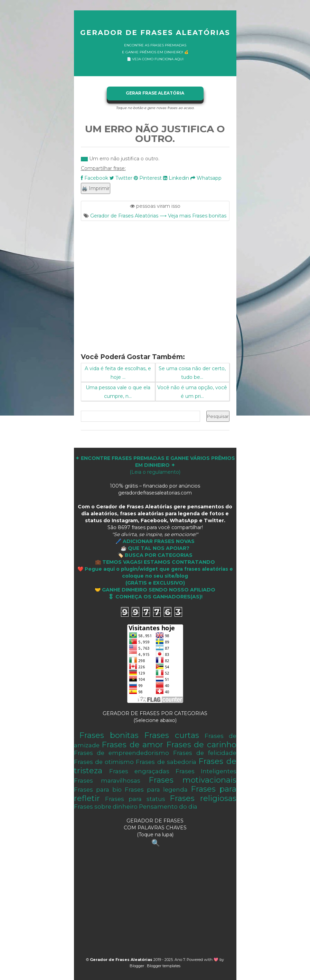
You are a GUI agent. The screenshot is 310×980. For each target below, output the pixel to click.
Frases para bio (98, 790)
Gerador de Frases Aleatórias (155, 33)
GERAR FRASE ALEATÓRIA (155, 93)
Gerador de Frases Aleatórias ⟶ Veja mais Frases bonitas (158, 216)
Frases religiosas (203, 798)
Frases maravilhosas (107, 781)
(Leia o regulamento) (155, 465)
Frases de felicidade (205, 753)
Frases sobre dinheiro (106, 807)
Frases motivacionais (192, 780)
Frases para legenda (156, 790)
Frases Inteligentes (206, 771)
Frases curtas (172, 735)
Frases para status (135, 799)
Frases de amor (132, 745)
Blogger (137, 966)
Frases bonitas (109, 735)
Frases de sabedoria (166, 762)
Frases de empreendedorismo (122, 753)
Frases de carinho (201, 745)
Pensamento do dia (168, 807)
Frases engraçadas (139, 771)
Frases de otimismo (104, 762)
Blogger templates (164, 966)
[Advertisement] (155, 283)
